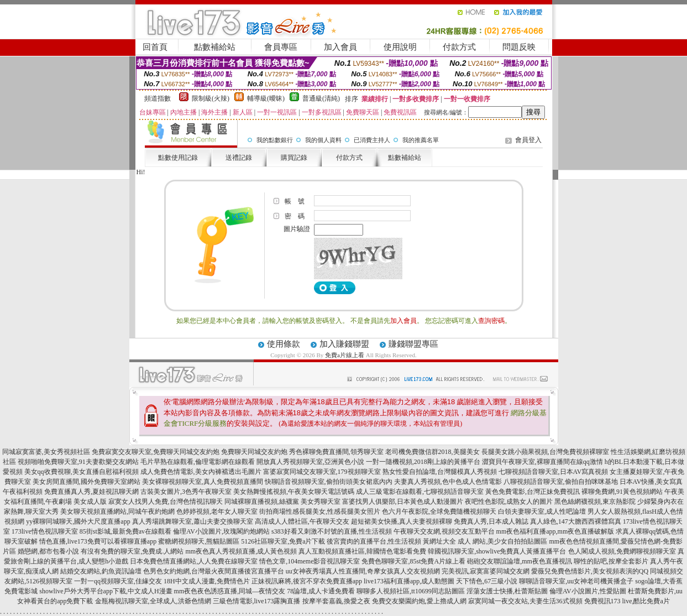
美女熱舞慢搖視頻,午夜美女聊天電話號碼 (294, 492)
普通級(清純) (321, 98)
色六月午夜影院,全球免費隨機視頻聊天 (439, 511)
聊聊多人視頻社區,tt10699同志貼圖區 (411, 591)
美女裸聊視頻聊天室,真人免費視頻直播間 (203, 482)
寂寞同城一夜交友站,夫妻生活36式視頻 (525, 601)
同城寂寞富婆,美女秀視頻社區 (46, 452)
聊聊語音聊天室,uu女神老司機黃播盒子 (576, 581)
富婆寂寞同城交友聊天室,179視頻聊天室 (322, 472)
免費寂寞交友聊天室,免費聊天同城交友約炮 (156, 452)
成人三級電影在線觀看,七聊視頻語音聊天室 (420, 492)
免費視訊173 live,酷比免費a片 (627, 601)
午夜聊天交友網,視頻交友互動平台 (444, 531)
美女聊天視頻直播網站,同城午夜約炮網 (117, 511)
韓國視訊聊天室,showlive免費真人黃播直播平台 (497, 551)
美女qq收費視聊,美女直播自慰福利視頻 (82, 472)
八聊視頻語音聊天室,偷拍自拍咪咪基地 (561, 482)
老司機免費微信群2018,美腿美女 (432, 452)
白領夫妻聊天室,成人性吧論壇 (542, 511)
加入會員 (340, 47)
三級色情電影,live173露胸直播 (257, 601)
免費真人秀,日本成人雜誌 (491, 521)
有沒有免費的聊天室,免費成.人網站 (132, 551)
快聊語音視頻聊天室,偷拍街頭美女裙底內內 (329, 482)
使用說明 (400, 47)
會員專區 (281, 47)
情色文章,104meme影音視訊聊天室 (310, 561)
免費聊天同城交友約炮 (254, 452)
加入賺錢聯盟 (344, 344)
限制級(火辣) (211, 98)
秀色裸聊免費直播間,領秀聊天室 (336, 452)
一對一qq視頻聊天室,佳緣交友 (118, 581)
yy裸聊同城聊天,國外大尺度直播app (78, 521)
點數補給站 (215, 47)
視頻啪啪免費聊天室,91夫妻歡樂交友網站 (78, 462)
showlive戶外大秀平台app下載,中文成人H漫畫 (106, 591)
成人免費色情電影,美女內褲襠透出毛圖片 (201, 472)
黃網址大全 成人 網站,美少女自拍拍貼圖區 (485, 541)
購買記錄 (294, 158)
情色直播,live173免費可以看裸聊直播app (98, 541)
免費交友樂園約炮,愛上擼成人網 (419, 601)
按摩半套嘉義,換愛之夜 (336, 601)
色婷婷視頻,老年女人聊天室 (217, 511)
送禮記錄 (239, 158)
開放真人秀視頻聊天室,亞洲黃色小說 (310, 462)
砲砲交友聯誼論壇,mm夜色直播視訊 (520, 561)
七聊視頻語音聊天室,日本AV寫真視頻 (554, 472)
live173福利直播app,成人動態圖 (409, 581)
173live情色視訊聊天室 (45, 531)
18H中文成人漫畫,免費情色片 (207, 581)
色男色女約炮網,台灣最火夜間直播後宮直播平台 (214, 571)
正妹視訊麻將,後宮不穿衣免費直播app (307, 581)
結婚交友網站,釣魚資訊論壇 (101, 571)
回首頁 (155, 47)
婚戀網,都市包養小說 (48, 551)
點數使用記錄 (178, 158)
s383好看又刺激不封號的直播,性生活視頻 (332, 531)
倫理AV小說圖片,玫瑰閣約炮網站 (221, 531)
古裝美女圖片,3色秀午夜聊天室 (186, 492)
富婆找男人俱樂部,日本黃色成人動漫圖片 (403, 502)
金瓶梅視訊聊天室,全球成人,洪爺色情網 (153, 601)
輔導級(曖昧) (266, 98)
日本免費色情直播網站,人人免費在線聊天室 (194, 561)
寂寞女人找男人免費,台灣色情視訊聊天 (166, 502)
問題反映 (519, 47)
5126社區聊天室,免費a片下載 (283, 541)
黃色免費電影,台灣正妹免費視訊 (533, 492)
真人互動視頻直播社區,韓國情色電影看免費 (362, 551)
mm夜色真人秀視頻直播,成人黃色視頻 (241, 551)
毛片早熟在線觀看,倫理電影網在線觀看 (198, 462)
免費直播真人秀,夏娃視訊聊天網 (91, 492)
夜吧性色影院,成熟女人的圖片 (509, 502)
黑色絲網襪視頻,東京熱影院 (595, 502)
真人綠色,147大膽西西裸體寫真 (576, 521)
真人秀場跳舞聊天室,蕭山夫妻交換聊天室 (193, 521)
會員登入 (528, 140)
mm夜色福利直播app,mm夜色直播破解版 (555, 531)
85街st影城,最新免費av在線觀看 (125, 531)
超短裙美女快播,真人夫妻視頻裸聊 (402, 521)
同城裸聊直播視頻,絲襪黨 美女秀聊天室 (282, 502)
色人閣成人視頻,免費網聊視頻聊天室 (622, 551)
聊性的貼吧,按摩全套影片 (611, 561)
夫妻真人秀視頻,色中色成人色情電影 (448, 482)
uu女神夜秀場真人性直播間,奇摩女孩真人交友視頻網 (363, 571)
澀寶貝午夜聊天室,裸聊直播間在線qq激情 (542, 462)
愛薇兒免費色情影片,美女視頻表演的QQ (590, 571)
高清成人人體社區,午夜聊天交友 (302, 521)
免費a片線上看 (345, 355)
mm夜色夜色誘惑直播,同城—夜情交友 (230, 591)
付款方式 (459, 47)
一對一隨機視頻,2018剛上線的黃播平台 (423, 462)
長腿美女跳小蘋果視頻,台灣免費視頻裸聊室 (545, 452)
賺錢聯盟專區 (413, 344)
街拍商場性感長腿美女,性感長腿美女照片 (320, 511)
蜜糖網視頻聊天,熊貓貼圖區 (199, 541)
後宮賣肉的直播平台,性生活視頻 (374, 541)
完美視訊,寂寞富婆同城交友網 (486, 571)
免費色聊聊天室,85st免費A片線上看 (413, 561)
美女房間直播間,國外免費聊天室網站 (86, 482)
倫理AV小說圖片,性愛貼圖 (588, 591)
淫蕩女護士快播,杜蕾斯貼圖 (507, 591)
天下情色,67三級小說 (487, 581)
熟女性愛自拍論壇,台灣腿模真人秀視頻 (440, 472)
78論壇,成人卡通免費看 (321, 591)
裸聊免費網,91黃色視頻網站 (622, 492)
